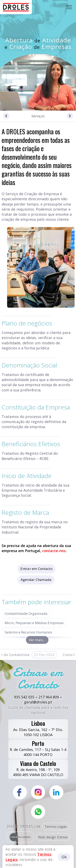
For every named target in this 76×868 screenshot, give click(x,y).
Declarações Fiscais (8, 116)
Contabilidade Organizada (26, 613)
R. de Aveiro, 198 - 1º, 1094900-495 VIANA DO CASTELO (38, 768)
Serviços (38, 116)
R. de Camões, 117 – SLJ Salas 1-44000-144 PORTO (38, 748)
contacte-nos (54, 551)
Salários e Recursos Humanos (28, 632)
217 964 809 (49, 697)
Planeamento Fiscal (68, 116)
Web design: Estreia (53, 837)
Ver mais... (37, 640)
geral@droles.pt (38, 702)
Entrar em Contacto (36, 569)
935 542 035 (24, 697)
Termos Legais (56, 827)
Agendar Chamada (36, 580)
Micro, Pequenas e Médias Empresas (34, 623)
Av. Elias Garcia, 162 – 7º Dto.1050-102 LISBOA (38, 728)
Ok (64, 857)
